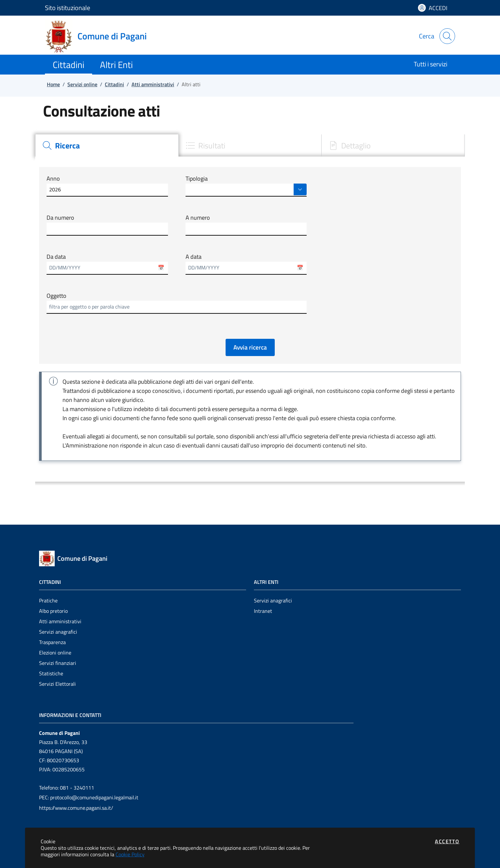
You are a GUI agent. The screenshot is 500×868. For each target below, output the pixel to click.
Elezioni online (55, 653)
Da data (56, 257)
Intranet (263, 611)
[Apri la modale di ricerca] (447, 36)
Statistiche (51, 673)
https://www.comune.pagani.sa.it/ (76, 808)
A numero (198, 218)
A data (194, 257)
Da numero (60, 218)
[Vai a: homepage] (100, 36)
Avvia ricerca (250, 347)
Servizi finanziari (58, 663)
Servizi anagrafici (58, 632)
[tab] (107, 145)
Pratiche (48, 600)
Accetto (447, 841)
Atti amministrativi (60, 621)
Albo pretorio (53, 611)
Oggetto (56, 296)
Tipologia (197, 179)
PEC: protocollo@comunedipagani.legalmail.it (89, 797)
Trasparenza (52, 642)
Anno (53, 179)
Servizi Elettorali (57, 684)
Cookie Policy (130, 854)
